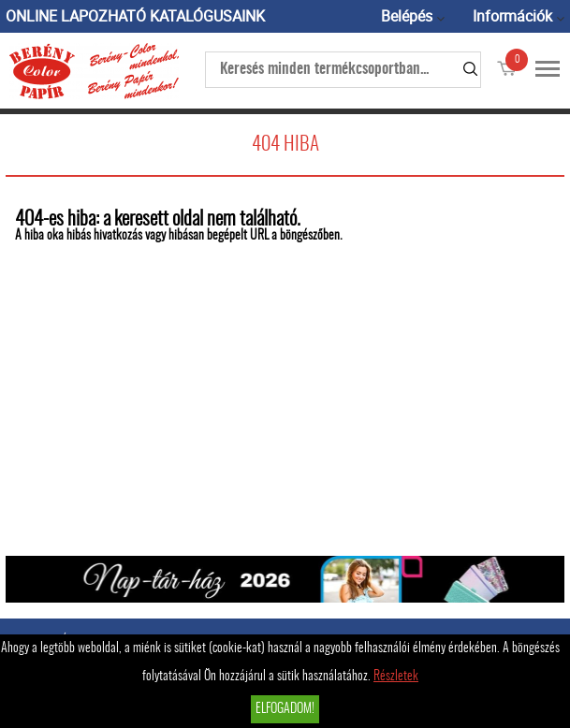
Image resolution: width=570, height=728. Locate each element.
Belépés (407, 16)
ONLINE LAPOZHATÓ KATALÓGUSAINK (135, 16)
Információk (512, 16)
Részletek (396, 677)
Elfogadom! (285, 709)
